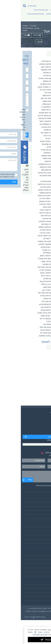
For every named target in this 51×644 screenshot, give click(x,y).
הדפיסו (16, 35)
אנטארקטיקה (44, 546)
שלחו (6, 35)
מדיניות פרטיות (44, 595)
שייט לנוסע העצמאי (42, 505)
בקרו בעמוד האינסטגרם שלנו (37, 453)
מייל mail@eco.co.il (26, 611)
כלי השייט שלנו (44, 571)
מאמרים (4, 26)
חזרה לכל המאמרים (37, 54)
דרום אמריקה (44, 538)
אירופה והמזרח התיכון (41, 530)
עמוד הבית (12, 26)
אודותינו (33, 10)
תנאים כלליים (44, 591)
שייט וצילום (45, 513)
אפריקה (46, 534)
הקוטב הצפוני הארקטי (41, 542)
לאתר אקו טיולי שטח (42, 575)
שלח (6, 135)
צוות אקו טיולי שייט (20, 10)
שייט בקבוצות (44, 509)
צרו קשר (46, 599)
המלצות (46, 587)
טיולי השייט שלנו (43, 501)
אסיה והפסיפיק (44, 526)
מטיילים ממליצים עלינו (15, 14)
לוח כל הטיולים (44, 517)
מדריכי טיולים (30, 14)
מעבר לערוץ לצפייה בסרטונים (38, 437)
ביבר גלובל (9, 617)
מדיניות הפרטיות (39, 634)
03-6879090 (11, 6)
